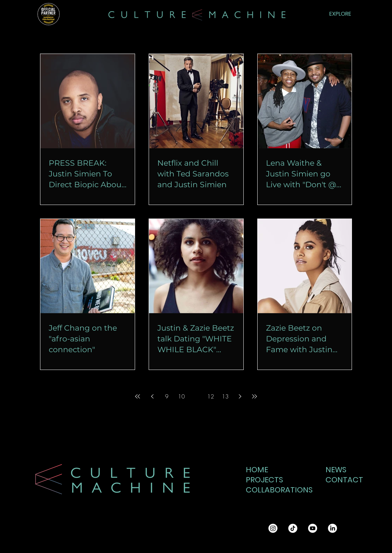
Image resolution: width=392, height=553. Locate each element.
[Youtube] (313, 528)
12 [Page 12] (211, 396)
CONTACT (342, 480)
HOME (257, 470)
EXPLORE (340, 14)
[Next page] (240, 396)
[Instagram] (273, 528)
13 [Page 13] (225, 396)
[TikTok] (293, 528)
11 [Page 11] (196, 396)
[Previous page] (152, 396)
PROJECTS (264, 480)
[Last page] (254, 396)
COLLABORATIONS (275, 490)
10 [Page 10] (181, 396)
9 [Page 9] (167, 396)
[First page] (138, 396)
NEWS (336, 470)
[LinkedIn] (332, 528)
